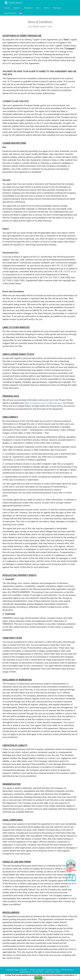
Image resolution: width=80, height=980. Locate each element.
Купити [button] (47, 8)
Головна (7, 8)
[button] (21, 13)
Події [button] (38, 8)
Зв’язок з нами (50, 972)
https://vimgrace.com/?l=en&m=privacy (43, 403)
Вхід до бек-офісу (10, 13)
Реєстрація (57, 8)
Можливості (28, 8)
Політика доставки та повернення (17, 970)
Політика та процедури (37, 970)
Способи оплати (38, 972)
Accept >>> (38, 978)
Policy (76, 975)
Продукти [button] (17, 8)
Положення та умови (53, 970)
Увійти (58, 972)
